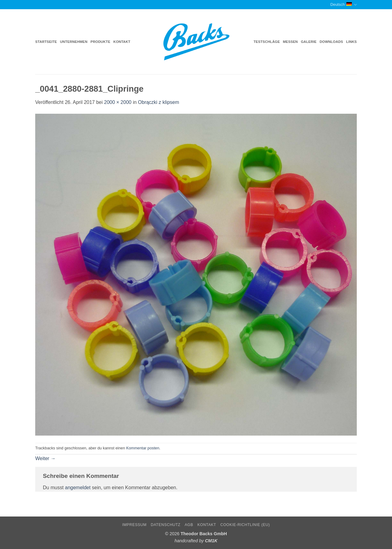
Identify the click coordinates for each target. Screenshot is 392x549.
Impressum (134, 525)
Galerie (309, 42)
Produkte (101, 42)
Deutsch (344, 5)
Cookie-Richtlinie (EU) (245, 525)
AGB (189, 525)
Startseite (46, 42)
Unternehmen (74, 42)
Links (351, 42)
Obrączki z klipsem (159, 102)
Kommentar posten (143, 448)
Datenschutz (166, 525)
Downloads (332, 42)
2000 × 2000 (118, 102)
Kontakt (122, 42)
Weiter (45, 458)
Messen (290, 42)
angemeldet (78, 488)
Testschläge (267, 42)
